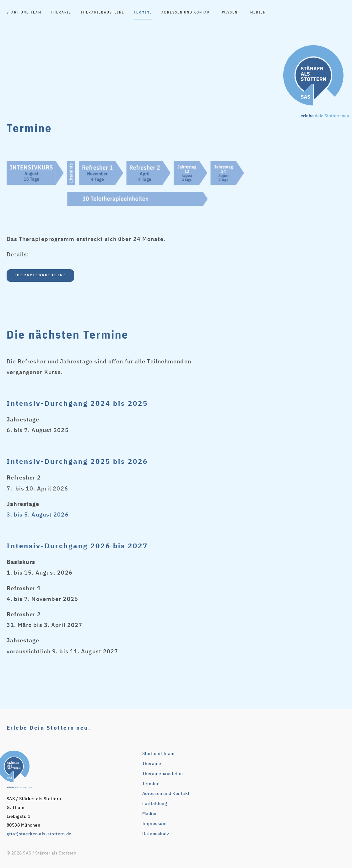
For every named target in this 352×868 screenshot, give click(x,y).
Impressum (154, 824)
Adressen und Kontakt (187, 12)
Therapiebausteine (103, 12)
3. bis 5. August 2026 (38, 515)
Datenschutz (156, 834)
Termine (143, 12)
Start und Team (24, 12)
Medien (258, 12)
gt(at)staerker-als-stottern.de (39, 834)
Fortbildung (155, 804)
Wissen (231, 13)
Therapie (61, 12)
